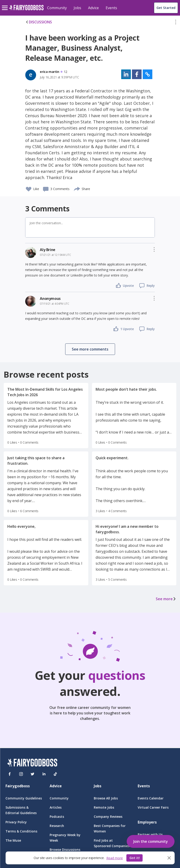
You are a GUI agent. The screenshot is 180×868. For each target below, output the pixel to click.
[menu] (5, 4)
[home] (26, 10)
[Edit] (176, 23)
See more (166, 599)
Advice (93, 8)
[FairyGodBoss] (32, 763)
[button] (176, 23)
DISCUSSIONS (39, 22)
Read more (115, 858)
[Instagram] (21, 774)
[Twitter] (32, 774)
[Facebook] (10, 774)
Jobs (77, 8)
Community (57, 8)
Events (111, 8)
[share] (77, 188)
